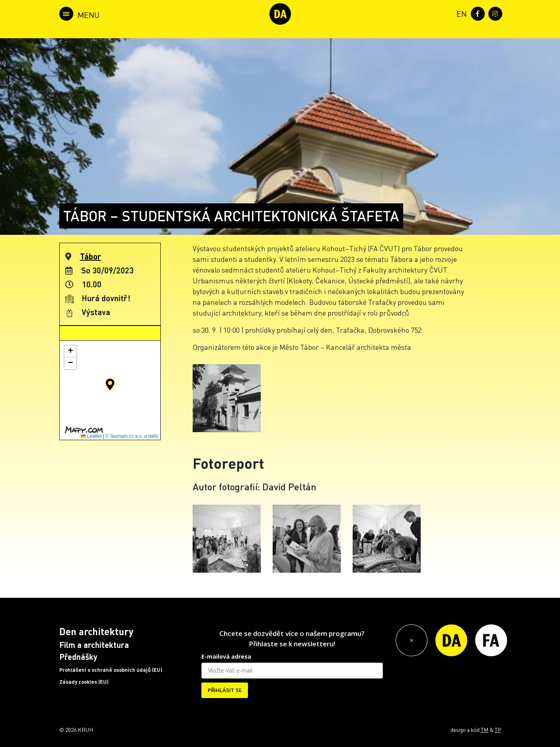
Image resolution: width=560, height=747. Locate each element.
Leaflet (91, 436)
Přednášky (78, 657)
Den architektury (96, 631)
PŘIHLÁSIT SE (225, 690)
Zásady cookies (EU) (84, 682)
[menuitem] (460, 13)
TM (485, 729)
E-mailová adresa (226, 656)
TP (498, 729)
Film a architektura (94, 645)
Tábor (91, 256)
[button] (110, 384)
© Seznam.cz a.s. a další (132, 436)
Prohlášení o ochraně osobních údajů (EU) (111, 670)
